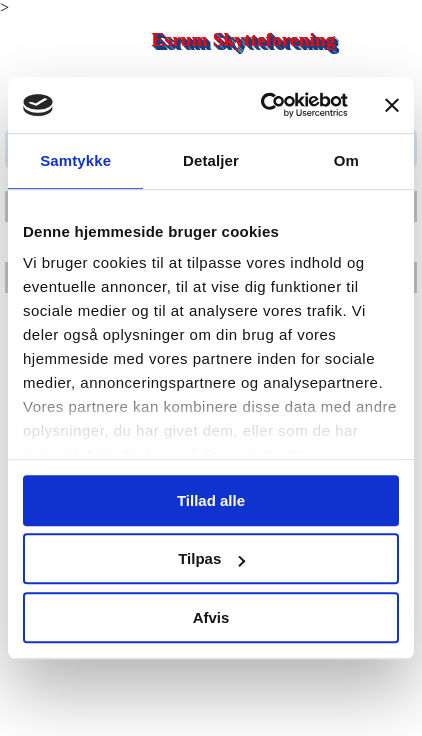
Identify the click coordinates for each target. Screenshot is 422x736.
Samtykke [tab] (75, 160)
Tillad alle (211, 500)
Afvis (211, 617)
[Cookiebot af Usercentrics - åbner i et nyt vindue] (263, 105)
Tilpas (211, 558)
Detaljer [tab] (211, 160)
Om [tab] (346, 160)
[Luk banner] (392, 105)
